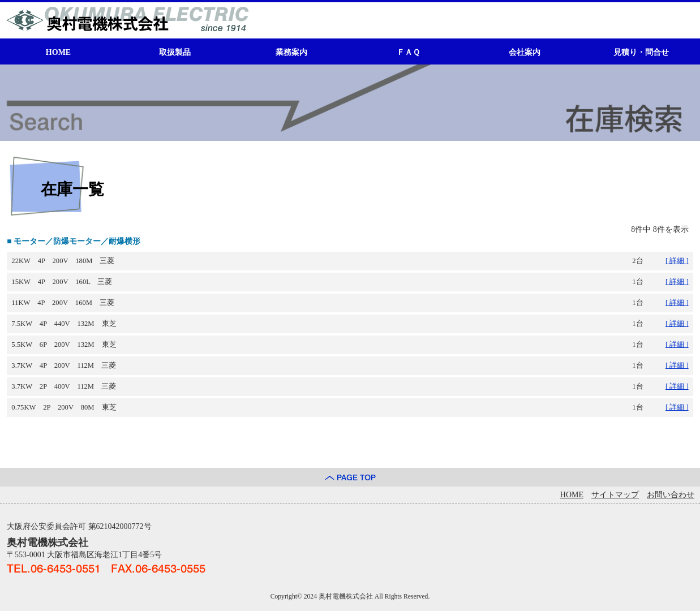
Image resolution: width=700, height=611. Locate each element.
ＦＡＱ (408, 52)
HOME (58, 52)
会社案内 (525, 52)
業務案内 (291, 52)
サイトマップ (615, 495)
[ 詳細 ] (677, 261)
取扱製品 (175, 52)
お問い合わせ (671, 495)
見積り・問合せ (641, 52)
